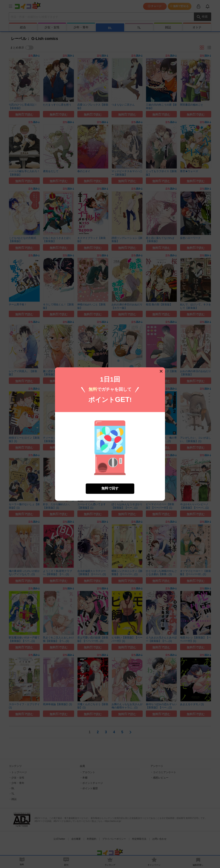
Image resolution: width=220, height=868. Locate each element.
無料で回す (110, 476)
